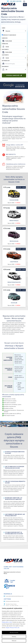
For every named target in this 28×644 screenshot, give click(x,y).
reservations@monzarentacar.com (15, 596)
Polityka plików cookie (7, 622)
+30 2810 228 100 (15, 1)
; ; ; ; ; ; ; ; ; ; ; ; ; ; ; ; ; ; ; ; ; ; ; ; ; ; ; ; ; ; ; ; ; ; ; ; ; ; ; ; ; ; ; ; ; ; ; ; (14, 47)
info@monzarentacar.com (12, 601)
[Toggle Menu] (25, 5)
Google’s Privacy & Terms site (12, 628)
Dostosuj (14, 637)
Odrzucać (14, 641)
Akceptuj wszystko (14, 632)
